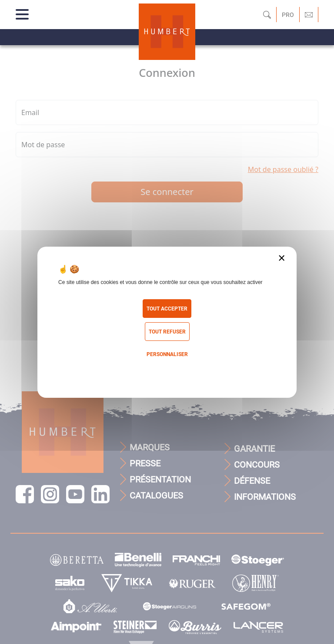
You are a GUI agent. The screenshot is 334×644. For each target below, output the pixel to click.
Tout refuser (167, 332)
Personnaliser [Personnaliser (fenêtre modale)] (167, 354)
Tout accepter (167, 309)
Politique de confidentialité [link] (167, 372)
